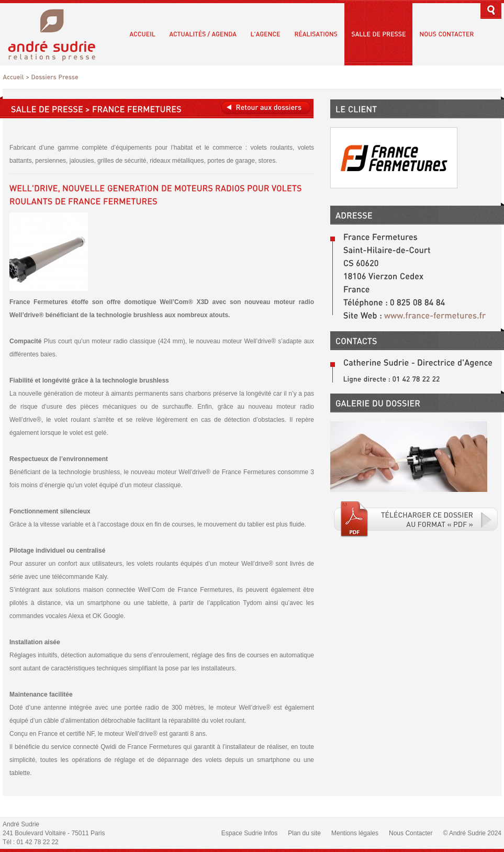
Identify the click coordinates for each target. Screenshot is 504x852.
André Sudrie (57, 34)
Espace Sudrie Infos (249, 833)
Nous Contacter (411, 833)
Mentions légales (355, 833)
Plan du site (304, 833)
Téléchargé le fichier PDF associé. (416, 519)
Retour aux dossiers (266, 108)
